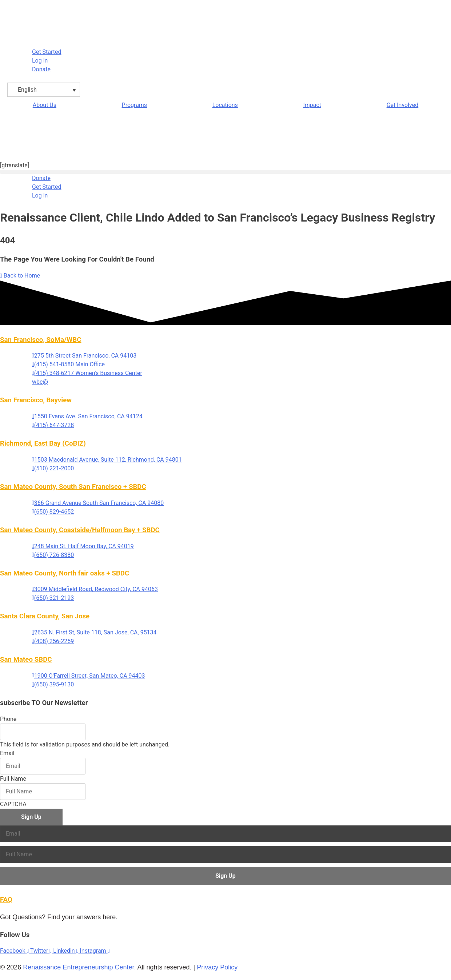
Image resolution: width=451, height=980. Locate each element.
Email (7, 753)
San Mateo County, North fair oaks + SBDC (65, 573)
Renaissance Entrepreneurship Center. (79, 967)
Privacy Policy (217, 967)
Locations (225, 105)
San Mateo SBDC (26, 660)
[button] (225, 172)
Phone (8, 719)
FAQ (6, 900)
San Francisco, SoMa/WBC (41, 340)
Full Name (13, 779)
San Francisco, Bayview (36, 400)
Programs (135, 105)
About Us (45, 105)
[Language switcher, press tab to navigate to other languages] (44, 90)
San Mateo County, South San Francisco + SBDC (73, 487)
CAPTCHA (13, 804)
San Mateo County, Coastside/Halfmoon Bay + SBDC (80, 530)
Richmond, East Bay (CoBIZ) (43, 443)
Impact (312, 105)
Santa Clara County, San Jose (45, 616)
